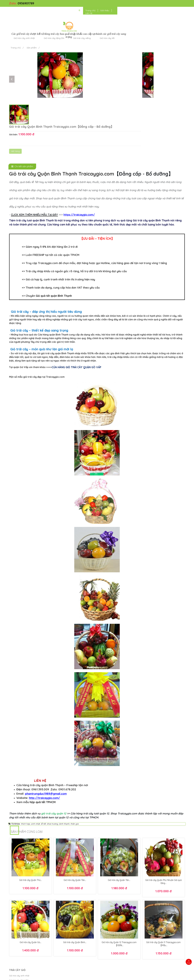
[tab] (22, 104)
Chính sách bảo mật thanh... (67, 918)
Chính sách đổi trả (62, 931)
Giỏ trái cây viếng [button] (126, 13)
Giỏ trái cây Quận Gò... (31, 880)
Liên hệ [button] (172, 4)
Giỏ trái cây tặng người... (21, 936)
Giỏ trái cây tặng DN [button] (98, 13)
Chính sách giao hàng (64, 927)
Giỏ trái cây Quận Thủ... (31, 818)
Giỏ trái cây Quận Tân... (75, 818)
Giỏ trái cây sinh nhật (19, 913)
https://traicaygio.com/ (79, 152)
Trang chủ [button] (145, 4)
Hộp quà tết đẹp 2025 (125, 967)
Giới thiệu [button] (159, 4)
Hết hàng (119, 64)
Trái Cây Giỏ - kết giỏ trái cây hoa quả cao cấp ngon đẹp (57, 976)
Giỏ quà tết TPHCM (151, 972)
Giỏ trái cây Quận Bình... (75, 880)
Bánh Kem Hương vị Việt (109, 976)
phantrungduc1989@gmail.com (46, 731)
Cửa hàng (14, 931)
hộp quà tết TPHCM (43, 740)
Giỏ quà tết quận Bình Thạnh (54, 233)
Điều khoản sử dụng (134, 976)
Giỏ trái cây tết (16, 927)
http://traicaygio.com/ (44, 735)
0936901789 (26, 3)
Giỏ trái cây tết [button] (152, 13)
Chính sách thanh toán (64, 922)
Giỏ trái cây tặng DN (19, 918)
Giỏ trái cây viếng (17, 922)
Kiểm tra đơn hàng (62, 913)
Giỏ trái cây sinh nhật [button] (69, 13)
